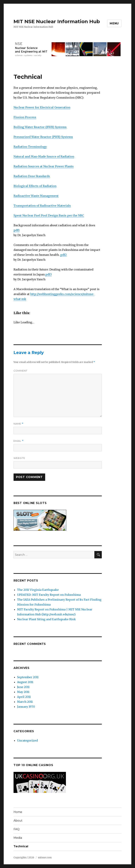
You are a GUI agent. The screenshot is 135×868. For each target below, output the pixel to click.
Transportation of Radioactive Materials (42, 206)
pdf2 (63, 255)
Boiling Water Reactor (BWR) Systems (40, 127)
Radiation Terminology (30, 147)
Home (18, 812)
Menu (114, 23)
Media (18, 838)
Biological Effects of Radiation (35, 186)
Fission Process (25, 117)
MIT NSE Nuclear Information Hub (57, 21)
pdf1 (17, 230)
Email (19, 441)
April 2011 (24, 697)
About (18, 821)
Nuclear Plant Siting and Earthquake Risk (46, 619)
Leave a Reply (29, 353)
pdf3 (49, 274)
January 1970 (26, 707)
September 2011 (28, 677)
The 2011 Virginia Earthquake (38, 590)
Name (18, 424)
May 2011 (23, 692)
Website (19, 458)
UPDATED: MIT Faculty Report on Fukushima (49, 595)
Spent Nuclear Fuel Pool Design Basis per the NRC (49, 215)
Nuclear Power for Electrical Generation (42, 107)
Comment (20, 371)
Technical (21, 846)
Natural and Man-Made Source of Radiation (44, 156)
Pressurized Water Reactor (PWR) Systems (43, 137)
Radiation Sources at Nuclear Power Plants (44, 166)
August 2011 (25, 682)
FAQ (17, 829)
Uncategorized (27, 740)
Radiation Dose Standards (32, 176)
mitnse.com (45, 858)
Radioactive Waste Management (36, 196)
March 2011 (25, 702)
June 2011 (23, 687)
